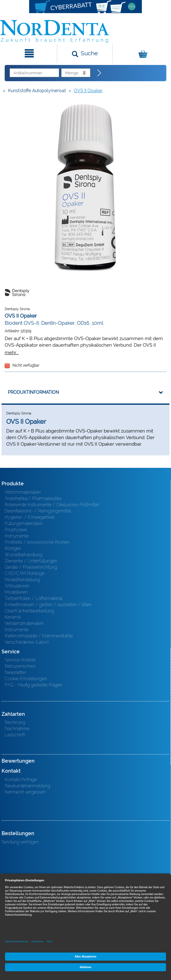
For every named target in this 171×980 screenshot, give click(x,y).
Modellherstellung (22, 580)
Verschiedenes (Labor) (27, 642)
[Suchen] (85, 54)
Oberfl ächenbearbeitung (29, 611)
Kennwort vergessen (25, 792)
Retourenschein (20, 666)
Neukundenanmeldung (27, 786)
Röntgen (13, 548)
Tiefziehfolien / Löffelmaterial (33, 598)
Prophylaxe (16, 530)
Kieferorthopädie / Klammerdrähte (39, 636)
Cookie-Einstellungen (26, 679)
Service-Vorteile (20, 660)
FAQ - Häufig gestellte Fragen (33, 685)
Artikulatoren (17, 586)
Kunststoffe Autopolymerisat (37, 91)
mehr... (12, 352)
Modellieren (16, 592)
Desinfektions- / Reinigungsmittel (38, 511)
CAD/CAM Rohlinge (25, 573)
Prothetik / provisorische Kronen (37, 542)
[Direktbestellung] (99, 73)
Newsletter (15, 672)
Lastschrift (15, 735)
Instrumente (17, 536)
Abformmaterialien (23, 492)
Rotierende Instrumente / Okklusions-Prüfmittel (52, 505)
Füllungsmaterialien (24, 523)
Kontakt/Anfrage (21, 780)
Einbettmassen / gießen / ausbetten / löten (48, 605)
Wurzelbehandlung (23, 555)
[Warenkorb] (141, 54)
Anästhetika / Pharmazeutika (33, 498)
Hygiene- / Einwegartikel (30, 517)
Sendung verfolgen (20, 842)
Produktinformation (33, 392)
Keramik (13, 617)
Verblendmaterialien (24, 623)
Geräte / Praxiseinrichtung (31, 567)
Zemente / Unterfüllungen (31, 561)
